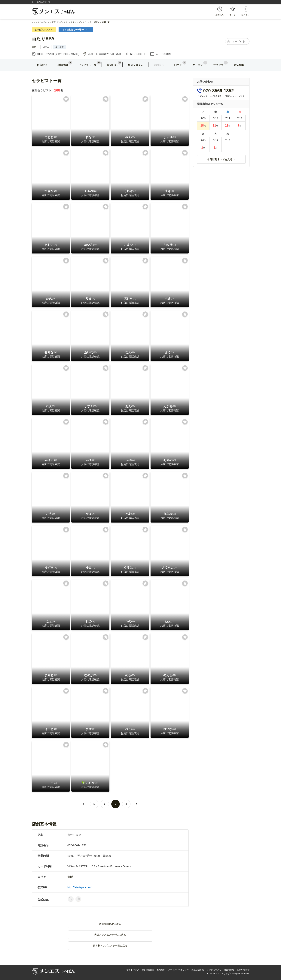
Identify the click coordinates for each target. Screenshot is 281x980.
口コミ (178, 65)
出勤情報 (63, 65)
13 (227, 126)
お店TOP (42, 65)
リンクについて (214, 970)
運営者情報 (229, 970)
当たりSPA (43, 39)
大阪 (34, 47)
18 (202, 126)
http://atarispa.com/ (79, 887)
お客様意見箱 (148, 970)
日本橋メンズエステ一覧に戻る (110, 946)
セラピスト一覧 (87, 65)
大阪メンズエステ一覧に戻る (110, 935)
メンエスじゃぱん (39, 22)
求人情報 (239, 65)
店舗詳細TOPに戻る (110, 924)
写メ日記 (112, 65)
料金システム (136, 65)
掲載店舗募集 (198, 970)
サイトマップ (133, 970)
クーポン (198, 65)
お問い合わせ (243, 970)
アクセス (218, 65)
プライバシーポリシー (178, 970)
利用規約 (161, 970)
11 (214, 126)
